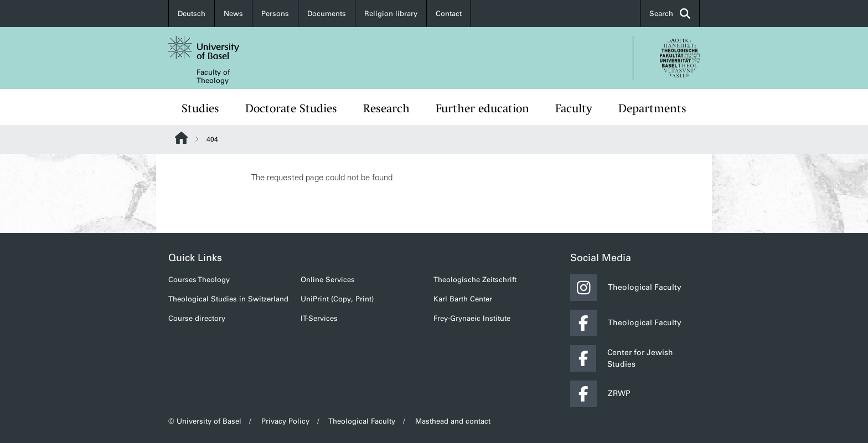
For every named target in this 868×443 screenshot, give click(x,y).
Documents (327, 14)
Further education (482, 108)
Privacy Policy (285, 421)
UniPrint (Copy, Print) (337, 299)
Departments (652, 108)
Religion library (391, 14)
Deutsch (192, 14)
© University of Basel (205, 421)
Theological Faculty (626, 288)
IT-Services (319, 318)
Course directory (197, 318)
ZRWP (600, 394)
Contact (449, 14)
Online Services (328, 280)
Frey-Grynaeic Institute (472, 318)
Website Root (181, 138)
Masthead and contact (453, 421)
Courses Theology (199, 280)
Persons (275, 14)
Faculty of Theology (213, 76)
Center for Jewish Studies (622, 358)
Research (386, 108)
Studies (200, 108)
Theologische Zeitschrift (475, 280)
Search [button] (670, 14)
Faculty (574, 108)
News (233, 14)
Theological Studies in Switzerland (228, 299)
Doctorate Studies (291, 108)
